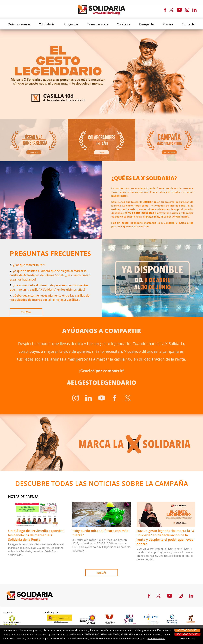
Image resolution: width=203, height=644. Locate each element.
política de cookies (156, 638)
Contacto (188, 24)
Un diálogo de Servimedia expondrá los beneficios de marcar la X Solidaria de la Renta (36, 535)
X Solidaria (47, 24)
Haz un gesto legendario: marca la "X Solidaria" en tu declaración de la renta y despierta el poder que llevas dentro (165, 537)
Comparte (147, 24)
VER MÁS (101, 573)
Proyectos (71, 24)
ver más (26, 312)
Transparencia (98, 24)
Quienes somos (19, 24)
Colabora (124, 24)
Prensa (168, 24)
